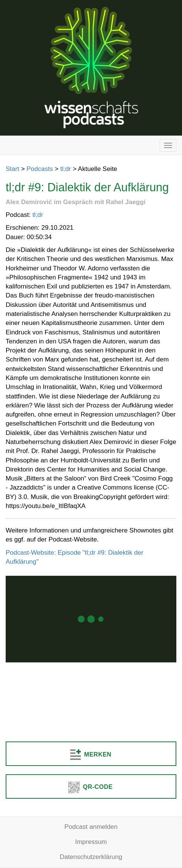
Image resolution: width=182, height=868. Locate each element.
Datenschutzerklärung (91, 857)
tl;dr (66, 169)
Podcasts (40, 169)
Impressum (91, 842)
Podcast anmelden (91, 827)
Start (12, 169)
